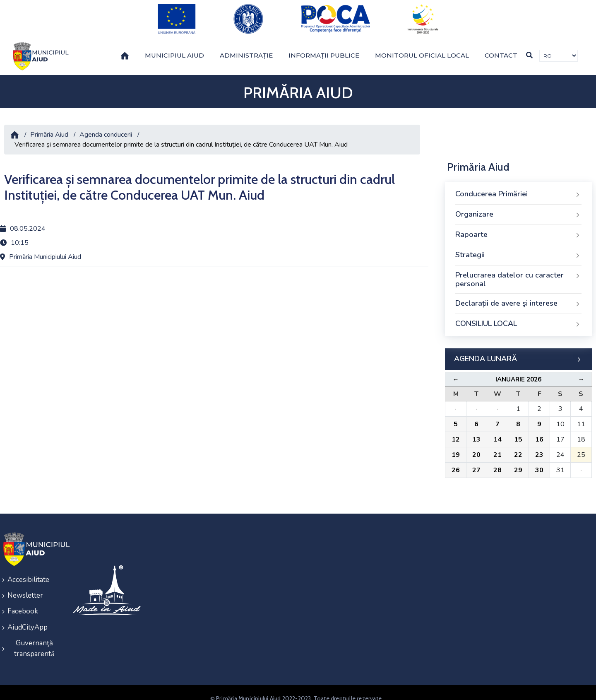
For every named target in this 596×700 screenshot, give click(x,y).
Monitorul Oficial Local (422, 48)
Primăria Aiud (49, 128)
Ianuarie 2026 (518, 372)
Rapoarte (518, 228)
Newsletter (25, 587)
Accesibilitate (28, 572)
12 (456, 432)
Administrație (246, 48)
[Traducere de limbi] (559, 49)
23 (539, 448)
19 (456, 448)
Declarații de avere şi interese (518, 297)
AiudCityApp (28, 617)
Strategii (518, 248)
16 (539, 432)
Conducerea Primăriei (518, 187)
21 (497, 448)
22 (518, 448)
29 (518, 463)
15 (518, 432)
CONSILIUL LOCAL (518, 317)
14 (497, 432)
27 (476, 463)
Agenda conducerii (106, 128)
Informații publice (324, 48)
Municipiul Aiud (174, 48)
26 (456, 463)
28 (497, 463)
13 (476, 432)
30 (539, 463)
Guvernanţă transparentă (34, 637)
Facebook (23, 602)
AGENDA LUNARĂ (518, 352)
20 (476, 448)
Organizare (518, 208)
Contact (501, 48)
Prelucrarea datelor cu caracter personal (518, 273)
